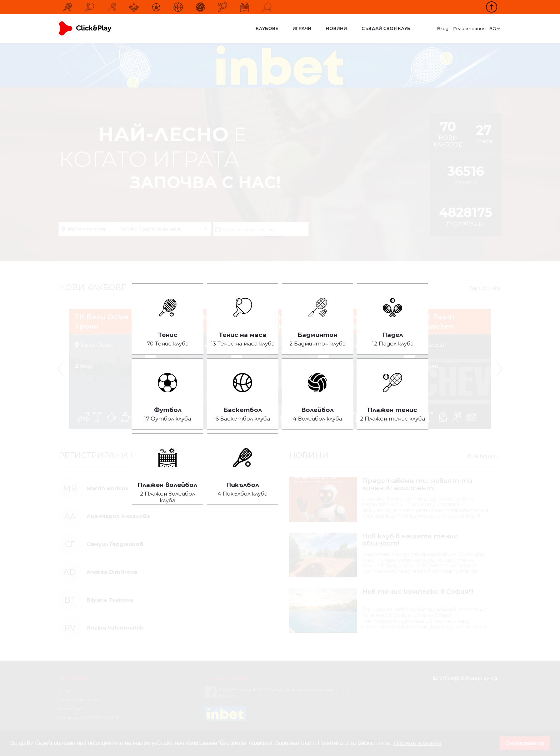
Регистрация (469, 28)
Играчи (302, 28)
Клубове (267, 28)
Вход (443, 28)
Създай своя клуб (386, 28)
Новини (336, 28)
